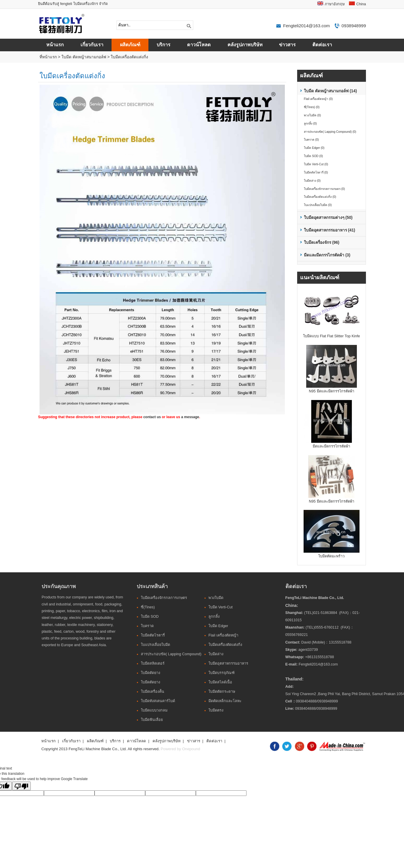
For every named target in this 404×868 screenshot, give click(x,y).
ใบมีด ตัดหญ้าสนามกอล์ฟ (84, 57)
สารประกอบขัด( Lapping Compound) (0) (330, 132)
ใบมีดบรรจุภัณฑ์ (221, 673)
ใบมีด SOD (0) (313, 156)
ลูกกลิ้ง (214, 617)
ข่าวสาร (287, 45)
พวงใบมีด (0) (312, 115)
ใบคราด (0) (311, 140)
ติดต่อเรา (322, 45)
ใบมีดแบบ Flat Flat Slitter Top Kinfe (331, 336)
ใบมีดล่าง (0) (312, 181)
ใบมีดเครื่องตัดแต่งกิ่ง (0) (320, 197)
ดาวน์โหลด (199, 45)
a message (190, 417)
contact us (152, 417)
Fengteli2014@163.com (307, 26)
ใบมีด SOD (150, 617)
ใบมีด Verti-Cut (221, 607)
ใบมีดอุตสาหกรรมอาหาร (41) (329, 230)
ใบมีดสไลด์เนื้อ (220, 682)
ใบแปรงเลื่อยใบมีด (155, 645)
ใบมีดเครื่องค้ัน (153, 692)
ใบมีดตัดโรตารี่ (153, 635)
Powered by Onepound (180, 749)
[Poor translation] (21, 786)
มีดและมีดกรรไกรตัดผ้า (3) (327, 255)
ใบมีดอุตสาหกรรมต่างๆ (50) (328, 218)
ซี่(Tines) (148, 607)
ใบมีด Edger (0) (314, 148)
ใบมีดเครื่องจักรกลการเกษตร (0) (324, 189)
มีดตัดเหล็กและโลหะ (225, 701)
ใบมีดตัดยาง (150, 673)
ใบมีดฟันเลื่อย (152, 720)
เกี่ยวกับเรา (92, 45)
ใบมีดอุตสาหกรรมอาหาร (228, 663)
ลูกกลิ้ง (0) (310, 124)
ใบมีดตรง (216, 710)
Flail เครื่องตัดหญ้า (223, 635)
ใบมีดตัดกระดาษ (222, 692)
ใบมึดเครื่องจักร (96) (322, 242)
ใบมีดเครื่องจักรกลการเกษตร (164, 598)
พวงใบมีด (216, 598)
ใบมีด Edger (218, 626)
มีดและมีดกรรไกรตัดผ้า (331, 446)
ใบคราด (147, 626)
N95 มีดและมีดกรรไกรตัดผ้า (332, 391)
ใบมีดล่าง (216, 654)
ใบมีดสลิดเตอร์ (153, 663)
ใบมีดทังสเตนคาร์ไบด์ (158, 701)
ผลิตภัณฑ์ (130, 45)
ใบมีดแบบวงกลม (154, 710)
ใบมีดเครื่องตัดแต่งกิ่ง (129, 57)
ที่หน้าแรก (48, 57)
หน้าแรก (55, 45)
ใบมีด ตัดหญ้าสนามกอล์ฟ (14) (330, 91)
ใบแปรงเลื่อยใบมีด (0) (318, 205)
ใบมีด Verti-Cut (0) (316, 164)
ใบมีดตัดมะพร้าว (331, 556)
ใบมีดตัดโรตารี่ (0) (316, 172)
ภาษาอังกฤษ (335, 4)
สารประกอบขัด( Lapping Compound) (171, 654)
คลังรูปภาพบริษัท (245, 45)
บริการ (164, 45)
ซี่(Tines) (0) (312, 107)
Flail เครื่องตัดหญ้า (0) (318, 99)
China (361, 4)
